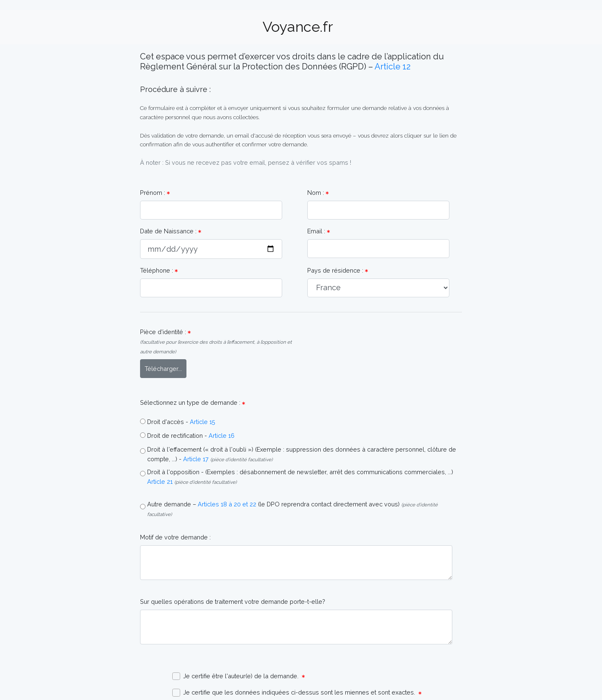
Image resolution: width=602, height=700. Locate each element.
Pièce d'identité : (216, 341)
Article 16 (222, 436)
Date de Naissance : (171, 231)
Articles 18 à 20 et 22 (227, 504)
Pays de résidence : (338, 270)
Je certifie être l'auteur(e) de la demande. (239, 676)
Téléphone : (159, 270)
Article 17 (196, 459)
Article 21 (160, 482)
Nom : (318, 193)
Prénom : (155, 193)
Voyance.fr (298, 27)
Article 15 (203, 422)
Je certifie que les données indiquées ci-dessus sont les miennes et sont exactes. (297, 693)
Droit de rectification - (177, 436)
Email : (319, 231)
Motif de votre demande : (175, 537)
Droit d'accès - (168, 422)
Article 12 (393, 66)
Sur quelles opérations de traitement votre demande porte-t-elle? (233, 602)
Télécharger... (163, 369)
